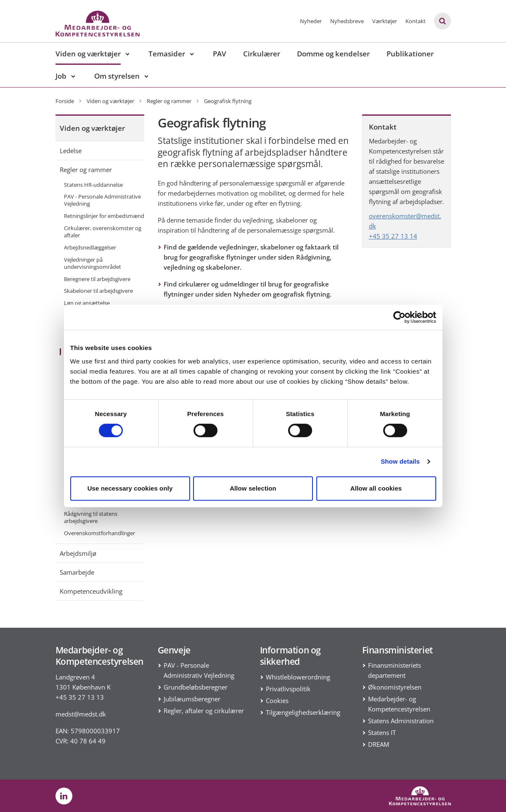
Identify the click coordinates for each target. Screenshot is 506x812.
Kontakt (416, 21)
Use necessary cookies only (130, 488)
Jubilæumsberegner (192, 699)
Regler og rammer (86, 170)
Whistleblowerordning (298, 677)
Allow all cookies (376, 488)
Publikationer (410, 54)
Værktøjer (385, 21)
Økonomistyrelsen (395, 687)
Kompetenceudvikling (91, 591)
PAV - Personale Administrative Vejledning (102, 200)
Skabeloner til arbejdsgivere (98, 291)
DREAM (379, 744)
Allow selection (253, 488)
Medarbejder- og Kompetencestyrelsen (399, 704)
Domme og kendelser (333, 54)
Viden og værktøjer (88, 54)
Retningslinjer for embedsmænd (104, 216)
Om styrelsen (117, 76)
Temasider (167, 54)
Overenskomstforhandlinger (99, 533)
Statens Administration (401, 721)
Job (61, 76)
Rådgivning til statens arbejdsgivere (91, 517)
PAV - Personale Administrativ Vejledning (199, 670)
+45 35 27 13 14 (393, 236)
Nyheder (311, 21)
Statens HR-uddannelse (93, 185)
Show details (400, 461)
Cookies (277, 701)
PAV (220, 54)
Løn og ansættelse (87, 303)
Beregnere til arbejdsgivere (97, 279)
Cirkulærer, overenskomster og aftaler (103, 232)
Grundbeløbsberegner (196, 687)
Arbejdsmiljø (78, 553)
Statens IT (382, 732)
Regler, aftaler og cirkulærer (204, 711)
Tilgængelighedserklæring (303, 712)
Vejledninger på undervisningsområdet (93, 263)
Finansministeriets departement (395, 670)
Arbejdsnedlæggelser (90, 247)
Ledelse (71, 151)
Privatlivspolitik (288, 689)
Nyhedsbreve (347, 21)
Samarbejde (77, 572)
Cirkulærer (262, 54)
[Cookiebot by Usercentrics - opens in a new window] (399, 317)
